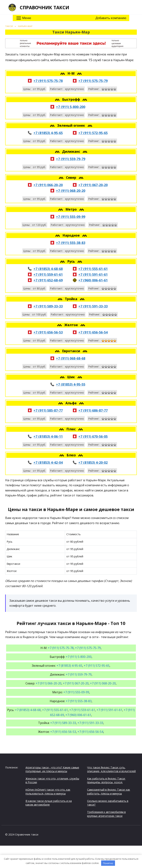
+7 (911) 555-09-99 (71, 217)
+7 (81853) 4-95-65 (48, 133)
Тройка (72, 299)
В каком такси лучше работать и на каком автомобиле (49, 803)
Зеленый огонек (72, 125)
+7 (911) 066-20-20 (48, 185)
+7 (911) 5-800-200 (71, 107)
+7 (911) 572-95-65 (93, 133)
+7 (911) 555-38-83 (71, 243)
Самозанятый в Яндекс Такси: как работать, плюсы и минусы (109, 791)
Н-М (71, 73)
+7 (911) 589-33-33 (48, 306)
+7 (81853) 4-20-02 (93, 462)
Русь (72, 261)
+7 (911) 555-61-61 (93, 269)
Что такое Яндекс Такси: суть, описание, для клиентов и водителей (111, 769)
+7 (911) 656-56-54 (93, 332)
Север (72, 177)
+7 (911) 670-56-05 (93, 436)
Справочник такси (44, 7)
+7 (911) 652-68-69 (48, 280)
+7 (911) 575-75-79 (93, 81)
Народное (72, 235)
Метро (72, 209)
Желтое (72, 325)
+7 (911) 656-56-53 (48, 332)
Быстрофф (71, 99)
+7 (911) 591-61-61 (93, 274)
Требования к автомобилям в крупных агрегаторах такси (106, 814)
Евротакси (72, 351)
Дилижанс (72, 151)
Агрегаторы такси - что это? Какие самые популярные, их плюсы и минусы (52, 769)
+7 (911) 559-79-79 (71, 159)
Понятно (108, 863)
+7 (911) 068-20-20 (71, 191)
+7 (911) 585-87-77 (48, 410)
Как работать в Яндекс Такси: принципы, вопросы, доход (106, 780)
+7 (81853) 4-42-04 (48, 462)
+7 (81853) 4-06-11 (48, 436)
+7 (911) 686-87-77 (93, 410)
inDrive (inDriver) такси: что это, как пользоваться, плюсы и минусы (48, 791)
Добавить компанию (111, 18)
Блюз (72, 455)
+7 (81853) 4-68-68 (48, 269)
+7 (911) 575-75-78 (48, 81)
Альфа (71, 403)
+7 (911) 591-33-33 (93, 306)
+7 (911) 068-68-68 (71, 358)
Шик (71, 377)
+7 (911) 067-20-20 (93, 185)
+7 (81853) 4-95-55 (71, 384)
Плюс (71, 429)
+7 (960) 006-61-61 (93, 280)
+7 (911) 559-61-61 (48, 274)
